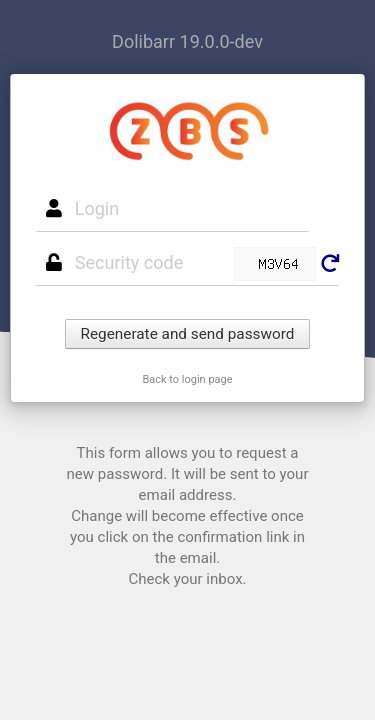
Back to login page (187, 379)
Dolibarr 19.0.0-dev (187, 41)
